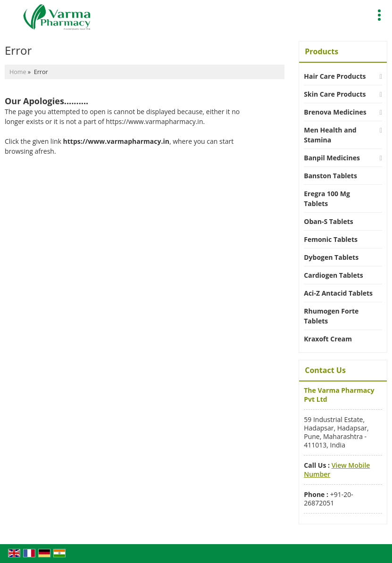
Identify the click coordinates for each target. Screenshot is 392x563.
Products (321, 51)
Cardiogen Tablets (334, 275)
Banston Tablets (330, 176)
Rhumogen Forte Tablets (331, 316)
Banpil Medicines (332, 158)
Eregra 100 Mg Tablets (327, 199)
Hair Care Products (335, 76)
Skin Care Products (335, 94)
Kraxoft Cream (328, 339)
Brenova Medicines (335, 112)
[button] (337, 469)
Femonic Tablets (331, 239)
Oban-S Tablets (329, 221)
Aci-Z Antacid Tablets (338, 293)
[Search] (360, 13)
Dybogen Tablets (331, 257)
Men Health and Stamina (330, 135)
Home (18, 72)
